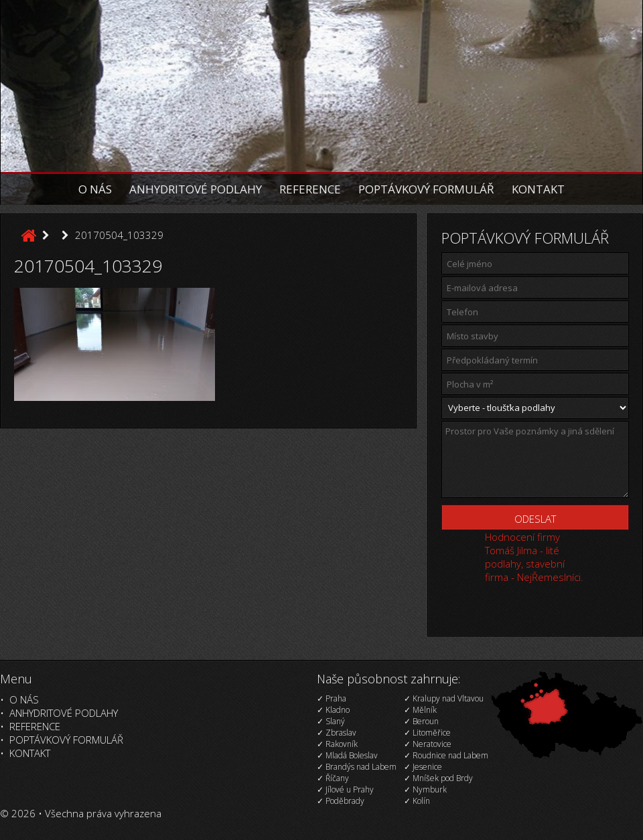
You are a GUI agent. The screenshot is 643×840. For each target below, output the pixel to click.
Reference (310, 189)
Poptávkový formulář (426, 189)
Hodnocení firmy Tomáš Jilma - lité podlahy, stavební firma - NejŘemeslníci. (534, 557)
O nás (95, 189)
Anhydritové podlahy (196, 189)
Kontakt (538, 189)
